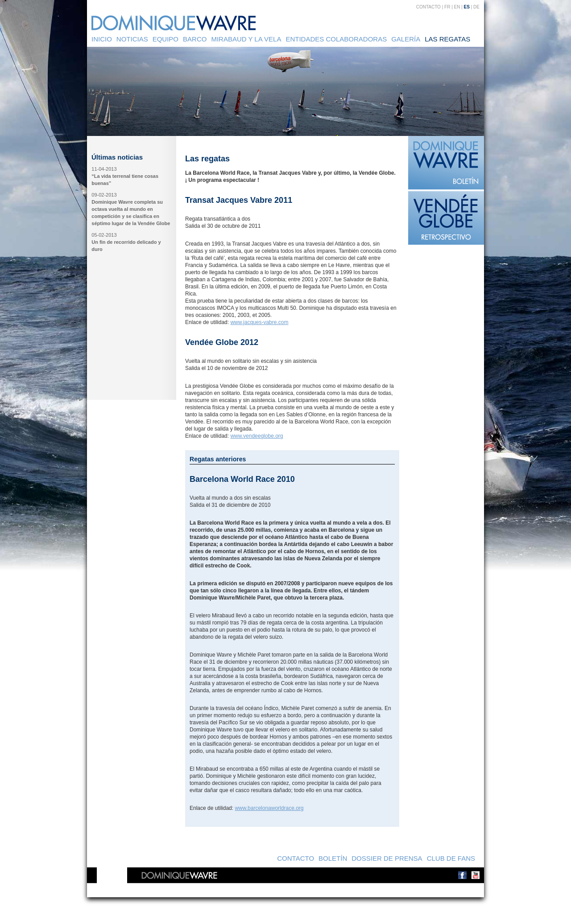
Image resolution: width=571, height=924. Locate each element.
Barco (195, 39)
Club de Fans (451, 858)
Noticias (132, 39)
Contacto (428, 7)
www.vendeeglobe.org (257, 436)
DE (476, 7)
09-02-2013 (104, 195)
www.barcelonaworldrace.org (269, 808)
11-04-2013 (104, 169)
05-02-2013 (104, 235)
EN (457, 7)
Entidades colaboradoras (336, 39)
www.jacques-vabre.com (259, 322)
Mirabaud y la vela (246, 39)
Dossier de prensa (387, 858)
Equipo (166, 39)
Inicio (102, 39)
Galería (406, 39)
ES (467, 7)
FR (447, 7)
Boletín (333, 858)
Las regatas (447, 39)
